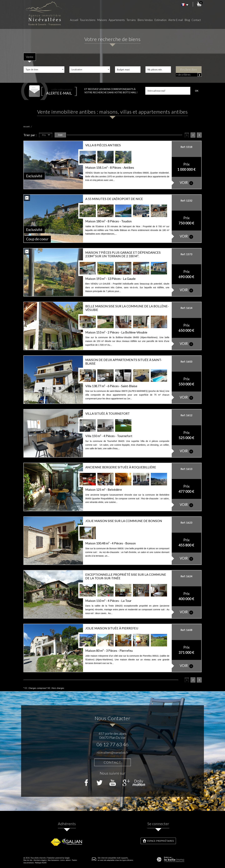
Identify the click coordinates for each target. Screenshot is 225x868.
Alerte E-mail (176, 20)
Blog (187, 20)
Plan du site (28, 860)
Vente (30, 57)
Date (60, 135)
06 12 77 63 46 (112, 744)
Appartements (117, 20)
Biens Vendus (145, 20)
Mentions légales (40, 860)
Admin (68, 860)
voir (186, 183)
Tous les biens (88, 20)
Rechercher (189, 70)
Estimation (160, 20)
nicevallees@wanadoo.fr (112, 752)
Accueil (74, 20)
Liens (62, 860)
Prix (46, 135)
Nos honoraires (53, 860)
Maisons (102, 20)
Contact (196, 20)
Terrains (131, 20)
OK (197, 91)
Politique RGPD (41, 863)
